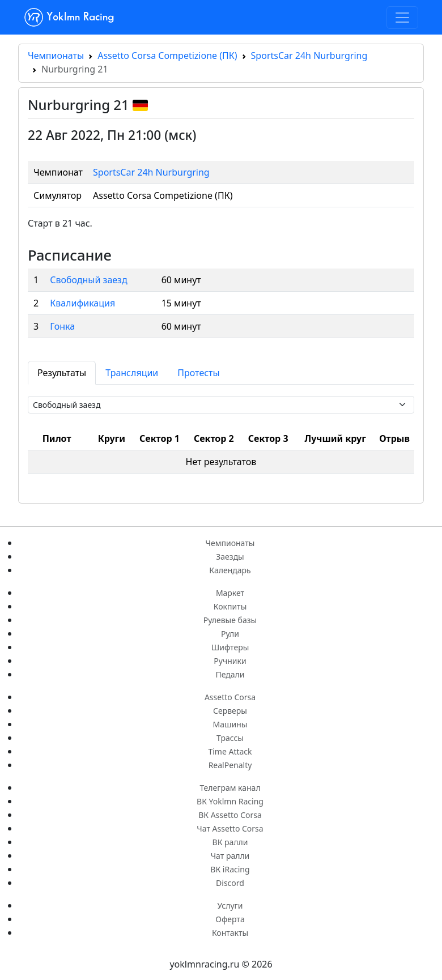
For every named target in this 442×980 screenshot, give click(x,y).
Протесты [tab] (198, 373)
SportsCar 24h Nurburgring (309, 56)
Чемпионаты (56, 56)
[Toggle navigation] (402, 18)
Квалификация (82, 303)
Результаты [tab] (62, 373)
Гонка (62, 326)
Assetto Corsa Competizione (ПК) (167, 56)
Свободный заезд (88, 280)
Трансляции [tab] (132, 373)
